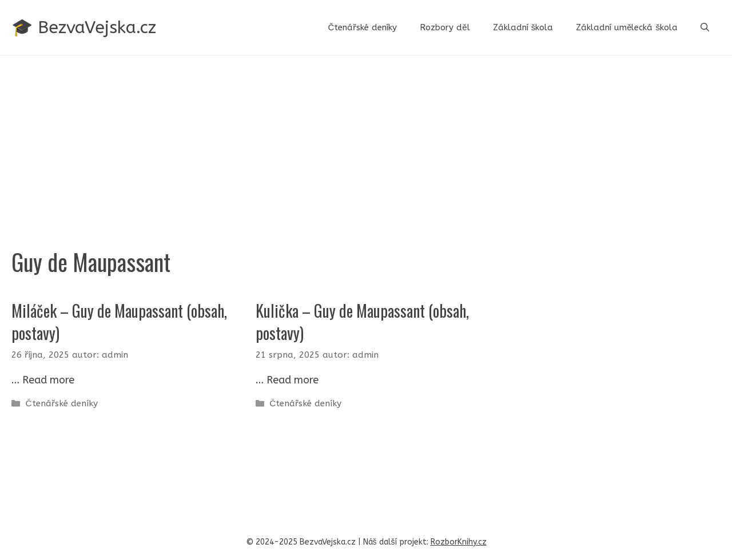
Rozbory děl (445, 27)
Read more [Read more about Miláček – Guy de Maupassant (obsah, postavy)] (48, 380)
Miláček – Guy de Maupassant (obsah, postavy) (119, 322)
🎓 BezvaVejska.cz (84, 27)
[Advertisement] (366, 141)
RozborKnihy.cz (459, 542)
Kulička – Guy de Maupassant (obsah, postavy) (362, 322)
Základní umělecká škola (627, 27)
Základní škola (523, 27)
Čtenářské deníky (362, 27)
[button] (705, 27)
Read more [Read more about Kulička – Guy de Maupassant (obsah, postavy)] (293, 380)
